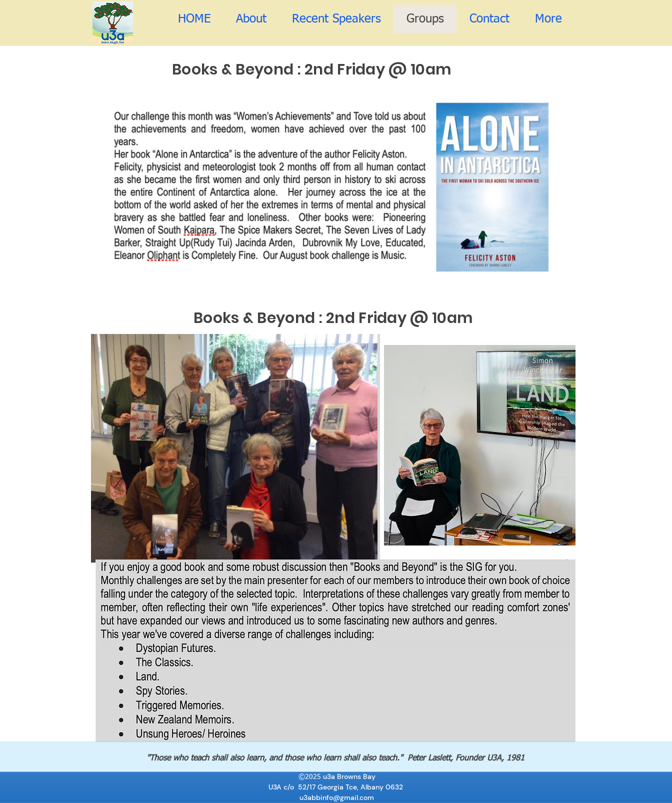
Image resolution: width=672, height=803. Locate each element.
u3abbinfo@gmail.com (337, 797)
